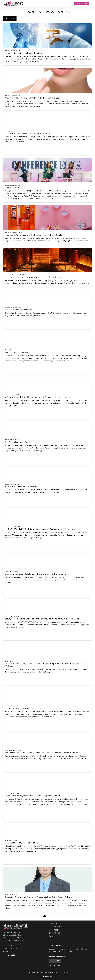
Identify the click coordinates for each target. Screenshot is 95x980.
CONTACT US (55, 933)
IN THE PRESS (9, 955)
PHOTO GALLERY (10, 949)
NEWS (6, 952)
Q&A (51, 936)
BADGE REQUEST (81, 4)
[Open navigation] (91, 4)
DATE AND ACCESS (57, 927)
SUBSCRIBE (55, 961)
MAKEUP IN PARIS (49, 973)
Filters (10, 19)
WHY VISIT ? (54, 930)
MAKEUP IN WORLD (62, 973)
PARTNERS (8, 946)
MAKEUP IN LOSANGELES (35, 973)
